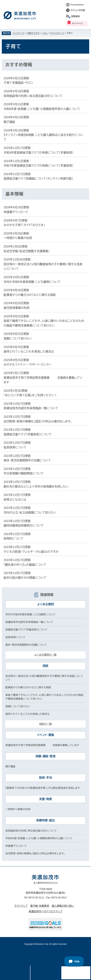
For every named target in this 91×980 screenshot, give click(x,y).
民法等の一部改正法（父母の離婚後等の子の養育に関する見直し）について (43, 267)
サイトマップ (21, 906)
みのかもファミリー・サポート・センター (28, 365)
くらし (45, 33)
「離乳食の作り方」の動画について (25, 565)
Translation (77, 5)
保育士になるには (15, 500)
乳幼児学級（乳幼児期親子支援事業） (27, 251)
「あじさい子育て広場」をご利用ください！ (30, 395)
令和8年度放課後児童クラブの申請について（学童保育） (38, 153)
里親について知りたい (18, 339)
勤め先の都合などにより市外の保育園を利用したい (36, 487)
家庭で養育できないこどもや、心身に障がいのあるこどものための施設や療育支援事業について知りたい (44, 323)
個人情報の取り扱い (63, 906)
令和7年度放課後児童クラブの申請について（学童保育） (38, 166)
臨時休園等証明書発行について (24, 526)
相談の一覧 (45, 724)
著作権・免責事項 (40, 906)
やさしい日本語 (78, 10)
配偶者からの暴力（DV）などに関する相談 (30, 295)
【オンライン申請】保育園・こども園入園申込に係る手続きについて (43, 137)
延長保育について (15, 447)
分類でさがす (33, 33)
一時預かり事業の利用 (18, 238)
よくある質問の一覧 (46, 655)
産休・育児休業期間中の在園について (27, 460)
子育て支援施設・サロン (18, 83)
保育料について (14, 539)
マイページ (77, 23)
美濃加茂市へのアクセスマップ (46, 911)
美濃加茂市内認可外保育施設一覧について (31, 408)
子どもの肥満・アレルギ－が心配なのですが (31, 552)
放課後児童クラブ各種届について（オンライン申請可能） (38, 179)
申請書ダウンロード (16, 212)
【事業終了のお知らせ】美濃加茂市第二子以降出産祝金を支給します (43, 788)
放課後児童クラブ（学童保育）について (28, 434)
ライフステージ (57, 33)
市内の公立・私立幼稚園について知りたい (30, 513)
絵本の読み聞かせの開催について (25, 578)
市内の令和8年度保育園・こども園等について (32, 282)
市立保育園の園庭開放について (24, 473)
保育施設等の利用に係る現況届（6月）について (33, 96)
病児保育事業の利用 (17, 308)
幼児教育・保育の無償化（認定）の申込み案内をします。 (38, 421)
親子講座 (9, 122)
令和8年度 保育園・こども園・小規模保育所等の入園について (42, 109)
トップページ (19, 33)
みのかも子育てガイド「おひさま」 (24, 225)
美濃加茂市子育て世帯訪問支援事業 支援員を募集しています (43, 380)
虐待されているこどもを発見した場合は (29, 352)
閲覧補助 (76, 16)
